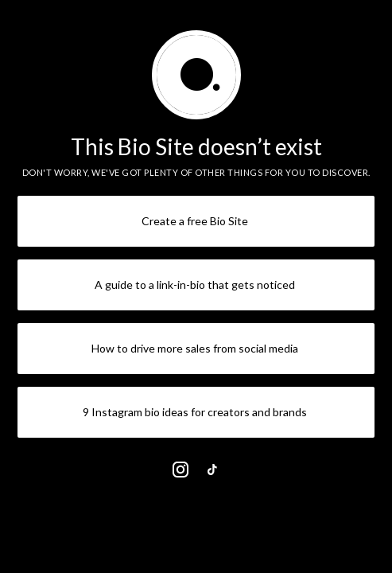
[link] (180, 470)
